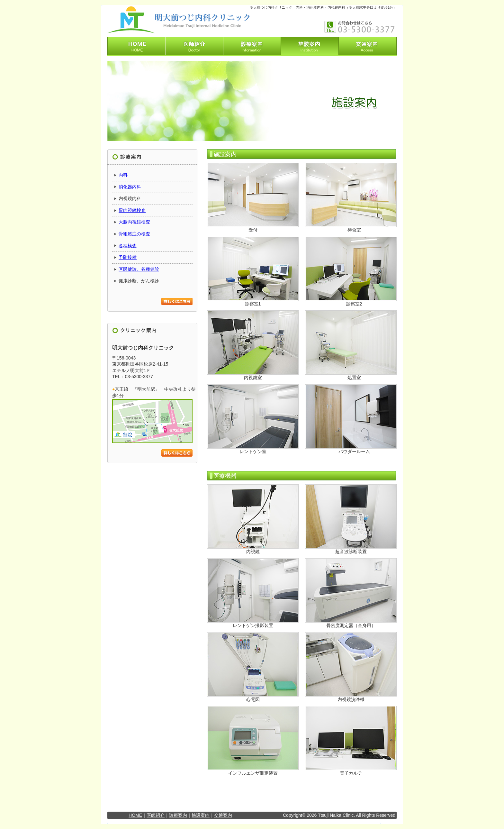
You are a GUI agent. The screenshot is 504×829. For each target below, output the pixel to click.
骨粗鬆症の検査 (134, 234)
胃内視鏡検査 (132, 210)
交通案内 (223, 815)
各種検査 (128, 246)
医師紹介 (156, 815)
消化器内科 (130, 187)
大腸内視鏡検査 (134, 222)
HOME (135, 815)
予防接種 (128, 257)
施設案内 (201, 815)
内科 (123, 175)
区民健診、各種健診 (139, 269)
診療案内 (178, 815)
